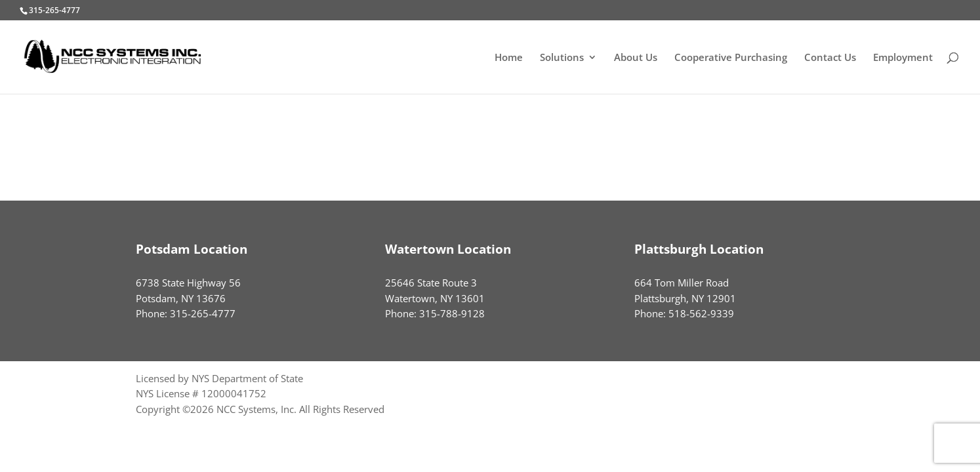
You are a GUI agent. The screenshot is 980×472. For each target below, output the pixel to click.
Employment (903, 58)
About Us (636, 58)
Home (509, 58)
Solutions (562, 58)
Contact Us (830, 58)
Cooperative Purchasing (731, 58)
